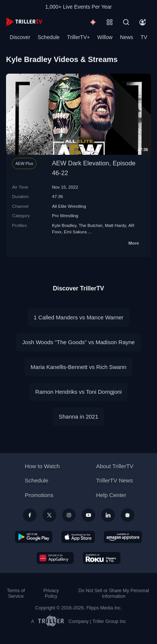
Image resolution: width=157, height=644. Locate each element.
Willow (105, 37)
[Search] (126, 22)
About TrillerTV (115, 466)
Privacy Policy (51, 593)
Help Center (111, 495)
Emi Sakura (75, 232)
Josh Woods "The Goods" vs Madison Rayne (78, 342)
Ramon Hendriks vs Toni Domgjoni (79, 392)
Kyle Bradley (64, 225)
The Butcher (91, 225)
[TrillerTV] (24, 22)
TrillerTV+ (78, 37)
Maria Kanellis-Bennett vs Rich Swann (78, 367)
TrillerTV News (114, 480)
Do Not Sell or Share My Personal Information (114, 593)
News (127, 37)
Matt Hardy (115, 225)
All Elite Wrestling (69, 206)
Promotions (39, 495)
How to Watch (42, 466)
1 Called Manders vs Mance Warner (78, 317)
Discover (20, 37)
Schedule (49, 37)
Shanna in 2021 (78, 416)
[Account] (143, 22)
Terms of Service (16, 593)
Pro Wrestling (65, 215)
